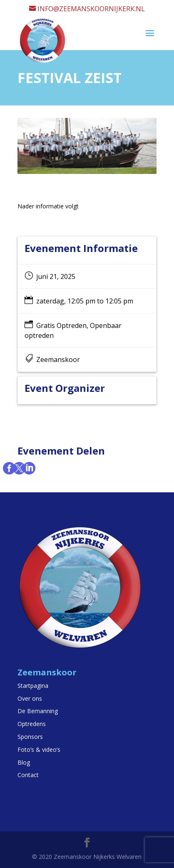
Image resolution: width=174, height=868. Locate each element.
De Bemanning (38, 711)
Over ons (30, 698)
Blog (24, 762)
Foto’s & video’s (39, 749)
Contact (28, 775)
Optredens (32, 724)
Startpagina (33, 686)
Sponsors (30, 737)
